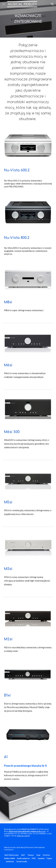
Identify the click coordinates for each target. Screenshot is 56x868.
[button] (4, 4)
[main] (28, 19)
